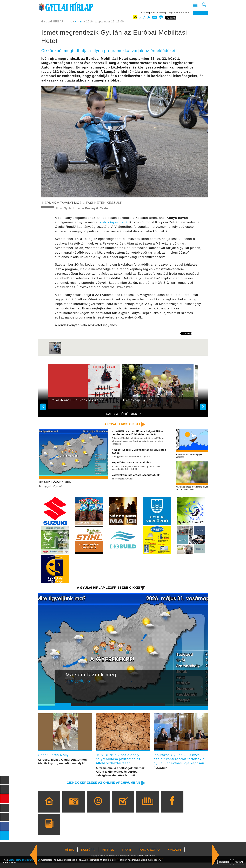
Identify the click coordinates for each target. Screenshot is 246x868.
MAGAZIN (174, 855)
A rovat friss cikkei (120, 424)
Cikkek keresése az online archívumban (99, 788)
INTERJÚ (108, 855)
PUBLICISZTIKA (150, 855)
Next (203, 693)
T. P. (70, 21)
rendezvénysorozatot (115, 222)
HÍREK (80, 21)
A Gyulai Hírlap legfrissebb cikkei (105, 590)
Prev (60, 693)
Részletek (224, 862)
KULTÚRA (88, 855)
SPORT (127, 855)
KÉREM (239, 862)
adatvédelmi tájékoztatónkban (24, 860)
